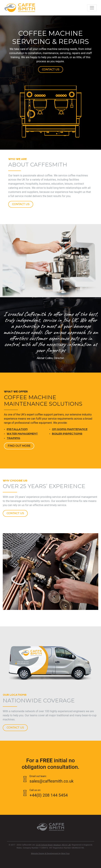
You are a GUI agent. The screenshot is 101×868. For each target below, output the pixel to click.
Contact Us (21, 204)
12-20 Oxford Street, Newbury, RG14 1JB (53, 845)
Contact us (51, 69)
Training (13, 438)
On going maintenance (70, 429)
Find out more (19, 446)
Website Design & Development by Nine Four (50, 853)
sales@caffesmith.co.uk (51, 779)
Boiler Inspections (67, 434)
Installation (17, 429)
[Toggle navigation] (92, 8)
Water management (22, 434)
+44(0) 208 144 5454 (51, 793)
